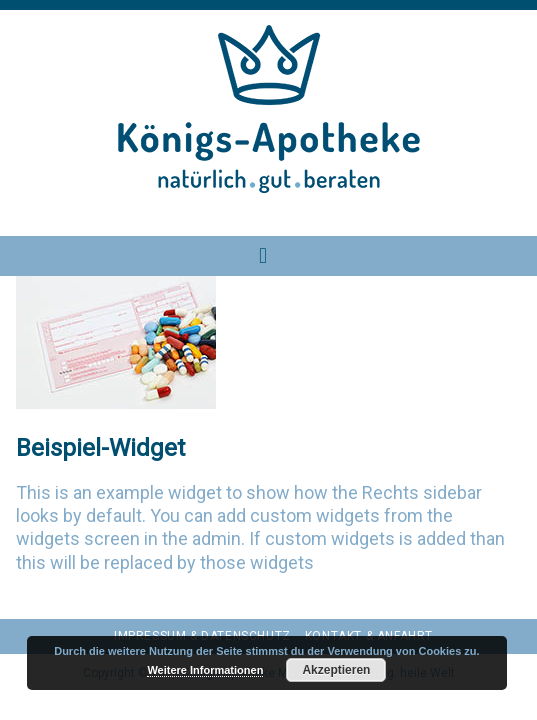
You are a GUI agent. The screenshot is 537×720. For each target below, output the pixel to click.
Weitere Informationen (205, 670)
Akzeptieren (336, 670)
